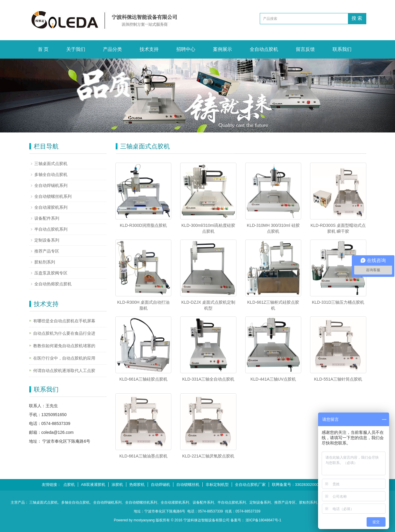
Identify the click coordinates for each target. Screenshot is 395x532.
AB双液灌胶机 (93, 485)
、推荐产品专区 (283, 502)
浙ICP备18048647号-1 (263, 520)
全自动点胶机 (264, 49)
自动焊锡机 (161, 485)
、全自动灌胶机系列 (173, 502)
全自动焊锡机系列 (51, 185)
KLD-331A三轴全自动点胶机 (208, 379)
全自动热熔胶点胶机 (53, 284)
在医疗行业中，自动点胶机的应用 (64, 358)
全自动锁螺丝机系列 (53, 196)
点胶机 (69, 485)
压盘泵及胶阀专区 (51, 273)
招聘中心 (186, 49)
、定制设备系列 (258, 502)
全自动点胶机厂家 (250, 485)
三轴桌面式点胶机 (51, 164)
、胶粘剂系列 (306, 502)
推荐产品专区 (47, 251)
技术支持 (149, 49)
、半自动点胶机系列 (230, 502)
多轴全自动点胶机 (51, 174)
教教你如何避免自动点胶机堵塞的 (64, 346)
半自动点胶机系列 (51, 229)
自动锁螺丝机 (188, 485)
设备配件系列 (47, 218)
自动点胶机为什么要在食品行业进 (64, 333)
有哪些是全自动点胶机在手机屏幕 (64, 321)
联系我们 (342, 49)
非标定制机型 (217, 485)
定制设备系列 (47, 240)
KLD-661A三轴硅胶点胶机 (143, 379)
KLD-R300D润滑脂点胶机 (143, 225)
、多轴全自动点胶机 (74, 502)
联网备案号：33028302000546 (298, 485)
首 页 (43, 49)
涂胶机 (117, 485)
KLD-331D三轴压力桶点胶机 (338, 302)
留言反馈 (305, 49)
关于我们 (76, 49)
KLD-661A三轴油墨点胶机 (143, 456)
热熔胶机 (137, 485)
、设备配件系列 (201, 502)
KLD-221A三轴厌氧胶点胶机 (208, 456)
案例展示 (223, 49)
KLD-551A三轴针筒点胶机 (338, 379)
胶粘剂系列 (45, 262)
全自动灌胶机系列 (51, 207)
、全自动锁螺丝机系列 (139, 502)
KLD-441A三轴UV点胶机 (273, 379)
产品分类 (112, 49)
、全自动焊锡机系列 (106, 502)
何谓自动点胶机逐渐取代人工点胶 (64, 371)
